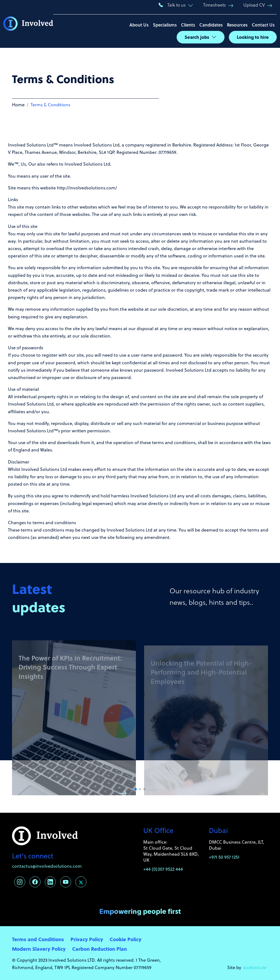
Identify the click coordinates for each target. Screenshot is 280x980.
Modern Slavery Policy (39, 949)
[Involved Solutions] (28, 24)
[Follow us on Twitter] (81, 882)
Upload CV (254, 5)
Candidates (211, 25)
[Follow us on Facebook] (35, 882)
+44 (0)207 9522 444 (163, 869)
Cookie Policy (126, 939)
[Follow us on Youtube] (66, 882)
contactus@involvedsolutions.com (47, 866)
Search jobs (197, 37)
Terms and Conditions (38, 939)
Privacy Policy (87, 939)
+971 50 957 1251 (224, 857)
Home (18, 105)
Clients (188, 25)
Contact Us (263, 25)
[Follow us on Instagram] (20, 882)
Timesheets (215, 5)
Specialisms (165, 25)
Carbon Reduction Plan (100, 949)
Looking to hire (253, 37)
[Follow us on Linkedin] (50, 882)
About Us (139, 25)
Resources (237, 25)
